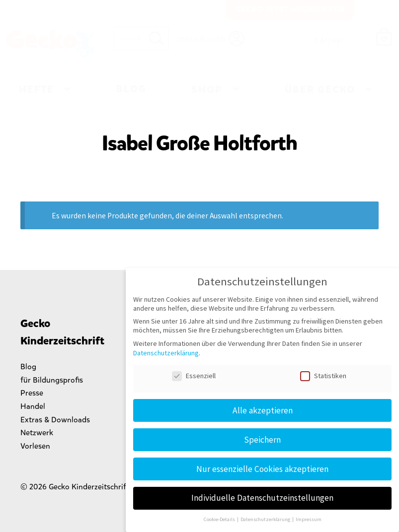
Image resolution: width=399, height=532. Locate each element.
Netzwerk (37, 432)
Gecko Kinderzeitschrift (50, 44)
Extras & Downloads (55, 420)
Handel (33, 406)
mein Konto (201, 39)
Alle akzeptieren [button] (263, 410)
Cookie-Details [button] (220, 519)
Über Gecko (320, 90)
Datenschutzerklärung (166, 353)
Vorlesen (35, 446)
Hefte (37, 90)
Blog (131, 89)
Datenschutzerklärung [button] (266, 519)
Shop (207, 90)
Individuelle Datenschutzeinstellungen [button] (262, 498)
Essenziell (194, 376)
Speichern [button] (262, 440)
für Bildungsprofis (52, 380)
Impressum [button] (309, 519)
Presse (32, 393)
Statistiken (323, 376)
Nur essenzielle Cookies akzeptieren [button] (262, 469)
